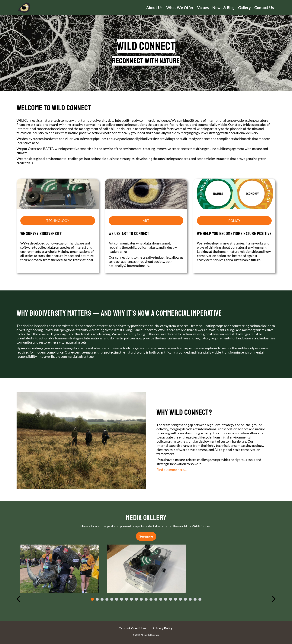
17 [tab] (171, 599)
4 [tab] (107, 599)
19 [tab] (180, 599)
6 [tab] (117, 599)
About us (154, 8)
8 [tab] (127, 599)
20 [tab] (185, 599)
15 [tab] (161, 599)
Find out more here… (172, 470)
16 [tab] (166, 599)
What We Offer (180, 8)
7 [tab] (122, 599)
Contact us (264, 8)
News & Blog (223, 8)
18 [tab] (175, 599)
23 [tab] (200, 599)
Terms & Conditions (133, 628)
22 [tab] (195, 599)
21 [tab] (190, 599)
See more (146, 536)
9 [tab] (131, 599)
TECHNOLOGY (58, 221)
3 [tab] (102, 599)
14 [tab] (156, 599)
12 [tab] (146, 599)
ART (146, 221)
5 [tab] (112, 599)
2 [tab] (97, 599)
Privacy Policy (163, 628)
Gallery (245, 8)
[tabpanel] (60, 569)
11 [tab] (141, 599)
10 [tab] (136, 599)
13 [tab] (151, 599)
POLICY (234, 221)
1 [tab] (92, 599)
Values (203, 8)
